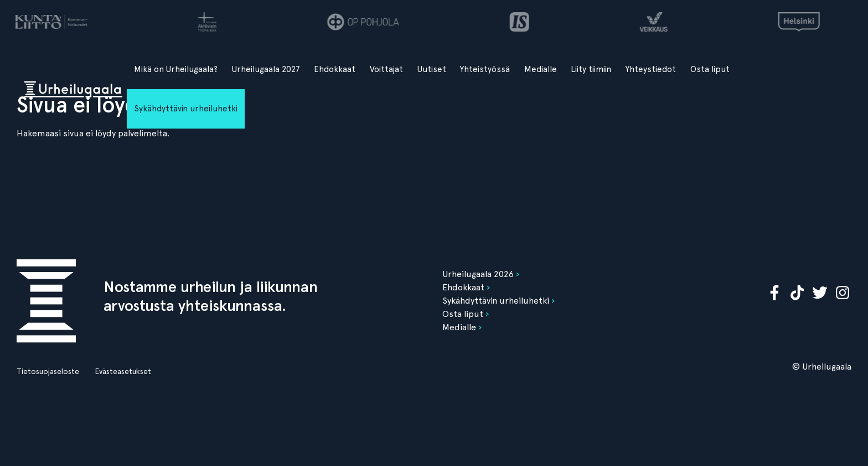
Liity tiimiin (591, 69)
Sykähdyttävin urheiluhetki (186, 109)
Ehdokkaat (335, 69)
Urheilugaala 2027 (266, 69)
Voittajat (386, 69)
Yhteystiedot (651, 69)
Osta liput (710, 69)
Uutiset (432, 69)
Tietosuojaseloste (48, 371)
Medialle (541, 69)
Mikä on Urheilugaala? (176, 69)
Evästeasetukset (123, 371)
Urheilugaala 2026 (478, 274)
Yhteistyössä (485, 69)
